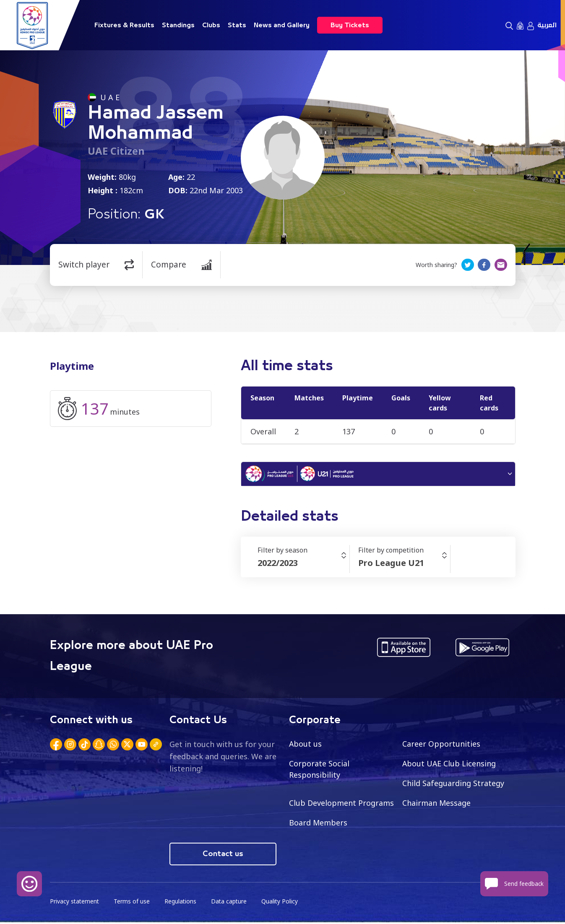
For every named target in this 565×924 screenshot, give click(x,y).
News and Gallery (282, 25)
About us (306, 745)
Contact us (223, 856)
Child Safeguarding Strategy (453, 784)
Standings (178, 25)
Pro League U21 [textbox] (391, 564)
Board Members (318, 824)
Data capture (231, 903)
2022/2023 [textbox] (278, 564)
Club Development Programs (341, 804)
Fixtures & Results (124, 25)
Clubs (211, 25)
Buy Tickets (350, 25)
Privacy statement (75, 903)
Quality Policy (282, 903)
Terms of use (133, 903)
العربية (547, 25)
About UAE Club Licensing (449, 765)
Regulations (182, 903)
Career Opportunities (441, 745)
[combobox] (303, 564)
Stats (237, 25)
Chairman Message (437, 804)
